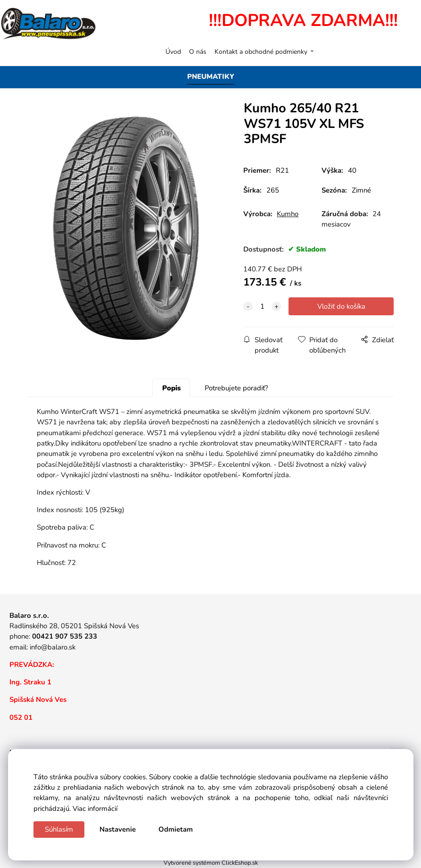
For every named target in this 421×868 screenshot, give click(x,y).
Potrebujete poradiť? (236, 388)
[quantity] (262, 306)
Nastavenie (118, 829)
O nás (198, 52)
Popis (171, 388)
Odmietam (176, 829)
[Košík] (402, 51)
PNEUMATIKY (211, 76)
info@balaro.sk (53, 647)
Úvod (173, 52)
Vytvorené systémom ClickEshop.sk (211, 863)
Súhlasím (59, 829)
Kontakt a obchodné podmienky (261, 52)
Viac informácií (95, 809)
